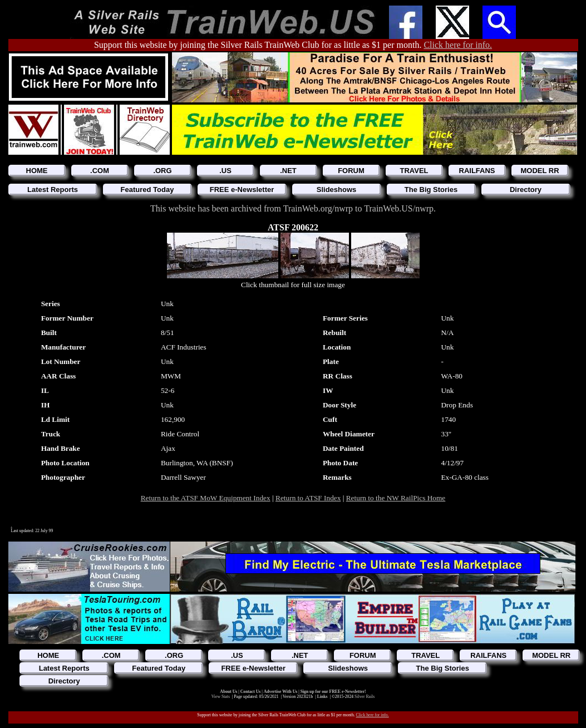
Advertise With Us (281, 692)
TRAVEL (414, 171)
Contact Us (251, 692)
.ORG (162, 171)
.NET (288, 171)
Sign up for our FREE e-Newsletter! (333, 692)
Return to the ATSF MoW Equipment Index (206, 498)
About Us (229, 692)
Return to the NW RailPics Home (396, 498)
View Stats (221, 697)
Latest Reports (53, 190)
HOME (37, 171)
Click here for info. (458, 45)
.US (225, 171)
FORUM (351, 171)
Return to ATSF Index (308, 498)
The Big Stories (431, 190)
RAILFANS (477, 171)
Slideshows (337, 190)
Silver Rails (365, 697)
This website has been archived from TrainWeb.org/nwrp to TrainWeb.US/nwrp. (293, 208)
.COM (100, 171)
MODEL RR (540, 171)
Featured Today (147, 190)
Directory (526, 190)
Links (322, 697)
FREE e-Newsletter (242, 190)
